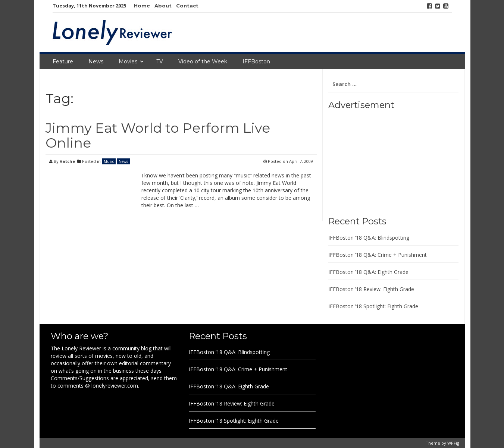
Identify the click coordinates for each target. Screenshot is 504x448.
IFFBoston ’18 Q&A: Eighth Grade (368, 272)
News (96, 61)
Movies (128, 61)
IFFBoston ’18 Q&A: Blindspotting (369, 238)
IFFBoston (256, 61)
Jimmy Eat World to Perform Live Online (158, 135)
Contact (187, 6)
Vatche (67, 161)
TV (160, 61)
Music (109, 161)
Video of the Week (203, 61)
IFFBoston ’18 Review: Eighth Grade (371, 289)
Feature (63, 61)
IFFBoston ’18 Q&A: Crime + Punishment (378, 255)
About (163, 6)
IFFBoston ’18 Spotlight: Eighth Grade (373, 306)
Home (142, 6)
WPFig (453, 443)
